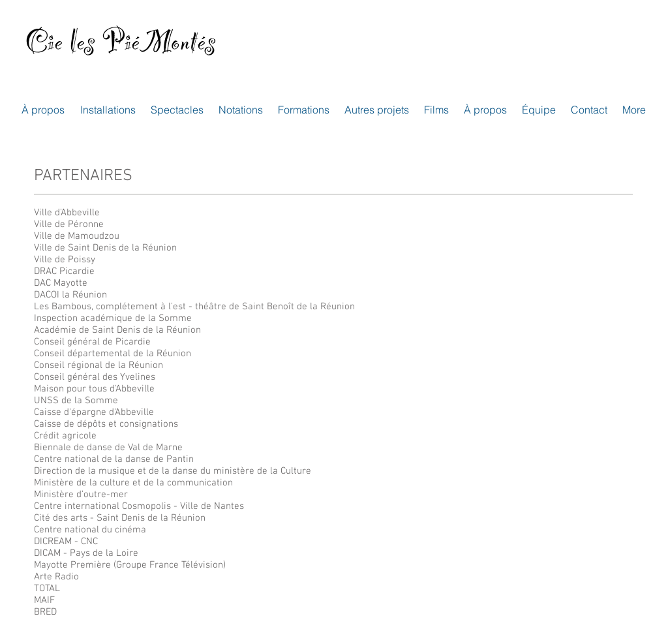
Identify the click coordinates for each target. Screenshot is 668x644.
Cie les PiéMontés (120, 49)
